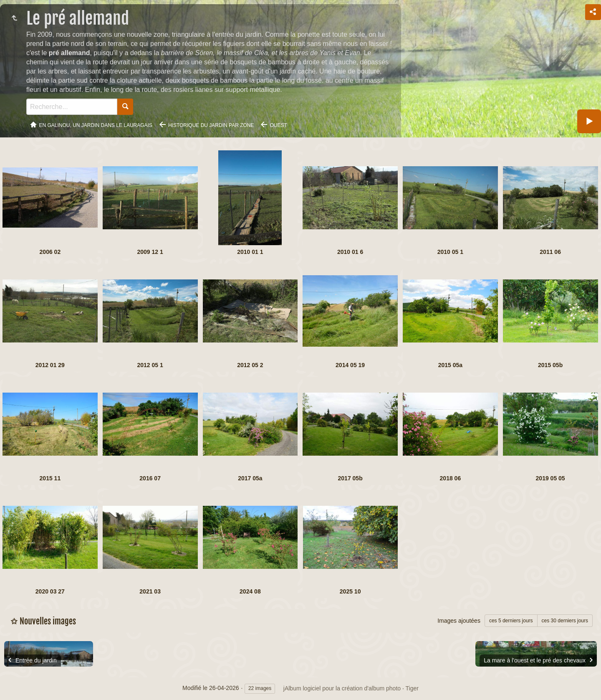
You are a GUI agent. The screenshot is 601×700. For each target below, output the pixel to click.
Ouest (278, 125)
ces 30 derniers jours (565, 621)
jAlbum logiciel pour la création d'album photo (342, 688)
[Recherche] (72, 107)
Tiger (412, 688)
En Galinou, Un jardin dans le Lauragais (96, 125)
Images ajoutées (459, 621)
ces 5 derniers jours (511, 621)
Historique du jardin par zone (211, 125)
